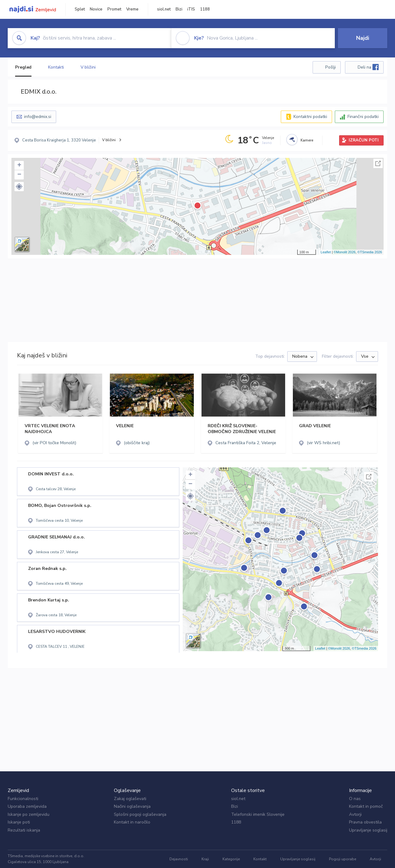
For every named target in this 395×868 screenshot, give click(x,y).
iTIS (191, 9)
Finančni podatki (363, 117)
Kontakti (56, 67)
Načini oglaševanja (132, 806)
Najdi (363, 38)
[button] (19, 187)
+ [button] (19, 166)
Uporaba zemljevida (27, 806)
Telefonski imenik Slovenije (258, 814)
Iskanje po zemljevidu (29, 814)
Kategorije (231, 859)
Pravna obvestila (365, 822)
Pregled (23, 67)
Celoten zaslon (378, 163)
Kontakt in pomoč (366, 806)
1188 (205, 9)
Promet (114, 9)
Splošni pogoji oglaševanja (140, 814)
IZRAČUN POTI (364, 140)
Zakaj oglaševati (130, 799)
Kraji (205, 859)
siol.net (164, 9)
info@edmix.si (38, 117)
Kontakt (260, 859)
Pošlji (331, 67)
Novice (96, 9)
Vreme (132, 9)
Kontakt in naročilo (132, 822)
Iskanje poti (19, 822)
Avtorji (355, 814)
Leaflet (326, 252)
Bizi (179, 9)
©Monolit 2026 (345, 252)
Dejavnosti (179, 859)
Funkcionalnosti (23, 799)
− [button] (19, 175)
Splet (80, 9)
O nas (355, 799)
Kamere (307, 140)
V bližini (88, 67)
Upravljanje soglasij (368, 830)
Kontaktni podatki (310, 117)
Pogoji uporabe (343, 859)
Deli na (368, 67)
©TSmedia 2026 (370, 252)
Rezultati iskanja (24, 830)
